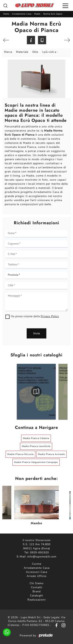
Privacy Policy (50, 316)
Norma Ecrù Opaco (53, 14)
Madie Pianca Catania (36, 438)
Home (6, 14)
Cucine (37, 564)
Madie (37, 14)
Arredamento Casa (22, 14)
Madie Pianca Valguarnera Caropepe (36, 462)
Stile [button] (35, 52)
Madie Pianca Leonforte (36, 446)
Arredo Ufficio (37, 576)
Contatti (37, 587)
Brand (37, 591)
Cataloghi (36, 596)
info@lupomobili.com (42, 557)
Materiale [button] (22, 52)
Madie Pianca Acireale (51, 454)
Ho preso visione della (35, 316)
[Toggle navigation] (65, 5)
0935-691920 (39, 553)
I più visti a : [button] (50, 52)
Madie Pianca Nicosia (20, 454)
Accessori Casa (36, 572)
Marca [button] (8, 52)
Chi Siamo (37, 583)
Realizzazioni (36, 600)
